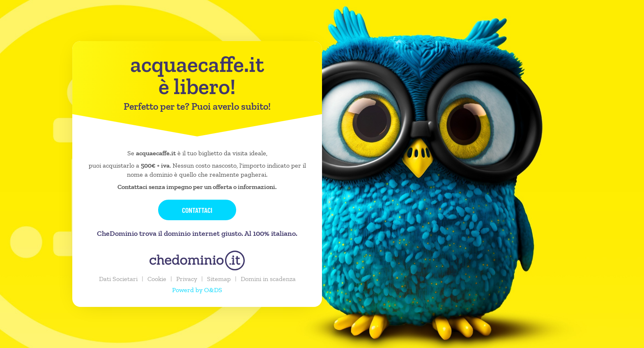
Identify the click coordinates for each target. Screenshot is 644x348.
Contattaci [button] (197, 210)
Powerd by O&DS (197, 290)
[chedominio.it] (197, 260)
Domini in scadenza (268, 279)
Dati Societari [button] (118, 279)
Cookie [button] (157, 279)
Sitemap (219, 279)
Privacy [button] (187, 279)
